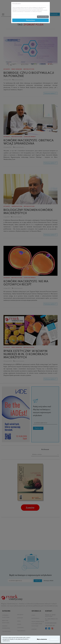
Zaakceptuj (54, 639)
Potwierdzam (31, 20)
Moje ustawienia (41, 639)
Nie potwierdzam (43, 17)
